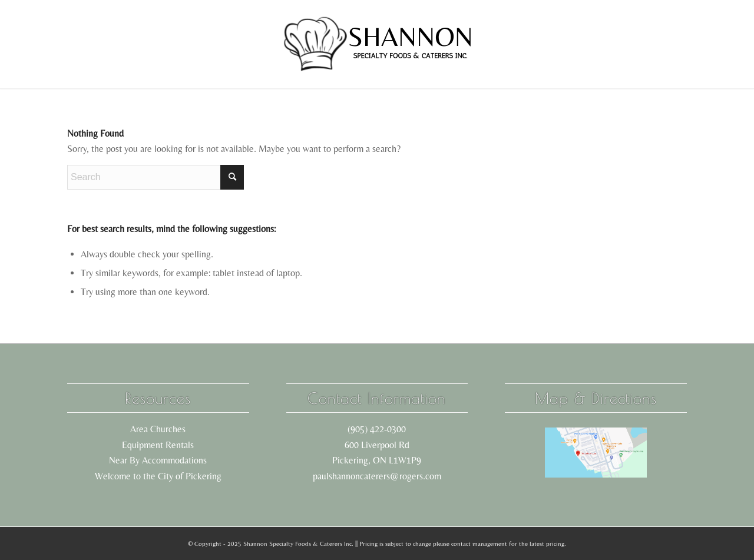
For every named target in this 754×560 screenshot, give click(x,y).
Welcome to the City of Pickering (158, 476)
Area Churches (158, 429)
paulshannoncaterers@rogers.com (377, 476)
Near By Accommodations (158, 460)
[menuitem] (145, 44)
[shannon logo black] (377, 44)
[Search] (156, 177)
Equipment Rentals (158, 445)
